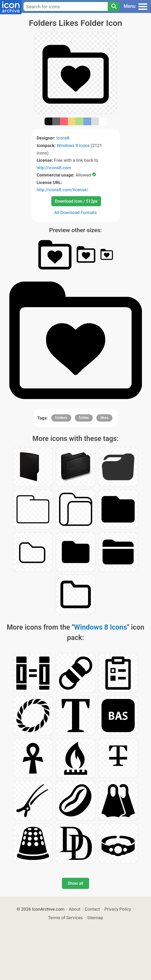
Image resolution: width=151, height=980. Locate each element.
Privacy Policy (118, 909)
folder (84, 418)
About (75, 909)
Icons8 (63, 138)
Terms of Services (65, 918)
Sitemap (95, 918)
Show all (75, 883)
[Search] (114, 6)
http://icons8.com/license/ (63, 190)
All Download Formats (75, 212)
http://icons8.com (54, 168)
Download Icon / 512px (76, 201)
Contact (92, 909)
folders (61, 418)
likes (104, 418)
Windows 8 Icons (73, 145)
